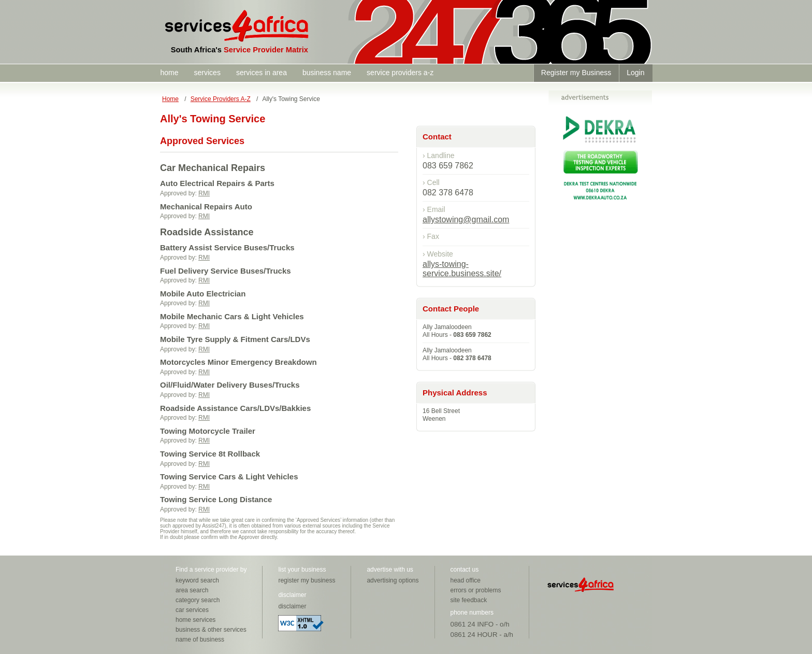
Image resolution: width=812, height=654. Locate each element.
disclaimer (292, 606)
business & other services (211, 630)
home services (195, 620)
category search (198, 600)
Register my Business (576, 73)
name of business (200, 639)
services (207, 73)
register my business (307, 580)
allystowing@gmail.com (466, 219)
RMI (204, 193)
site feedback (469, 600)
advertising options (393, 580)
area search (192, 590)
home (170, 73)
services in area (262, 73)
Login (635, 73)
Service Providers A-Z (221, 99)
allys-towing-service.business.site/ (462, 269)
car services (192, 610)
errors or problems (476, 590)
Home (170, 99)
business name (327, 73)
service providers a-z (400, 73)
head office (466, 580)
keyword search (197, 580)
